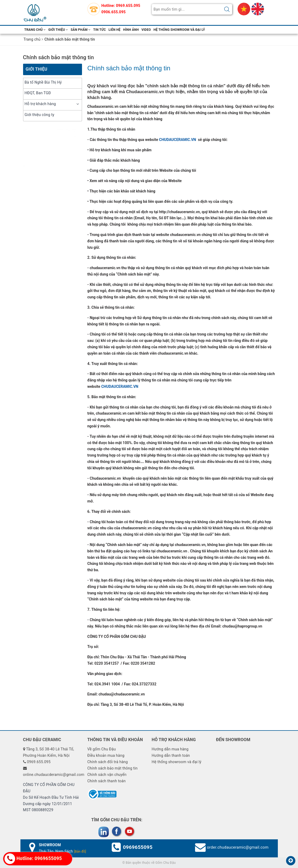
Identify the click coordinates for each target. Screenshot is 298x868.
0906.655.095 (113, 12)
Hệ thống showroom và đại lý (179, 30)
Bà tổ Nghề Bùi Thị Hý (43, 82)
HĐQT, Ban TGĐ (38, 93)
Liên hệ (115, 30)
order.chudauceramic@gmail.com (238, 847)
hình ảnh (131, 30)
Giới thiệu (58, 30)
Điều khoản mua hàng (106, 755)
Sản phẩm (81, 30)
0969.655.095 (128, 6)
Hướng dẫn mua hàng (170, 749)
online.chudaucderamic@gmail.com (54, 775)
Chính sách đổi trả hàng (108, 762)
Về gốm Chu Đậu (102, 749)
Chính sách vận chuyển (107, 775)
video (146, 30)
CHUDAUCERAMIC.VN (178, 140)
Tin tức (100, 30)
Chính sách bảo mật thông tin (59, 57)
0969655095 (138, 847)
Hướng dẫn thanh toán (171, 755)
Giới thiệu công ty (40, 115)
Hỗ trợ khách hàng (40, 104)
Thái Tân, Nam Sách (63, 851)
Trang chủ (35, 30)
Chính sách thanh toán (106, 781)
